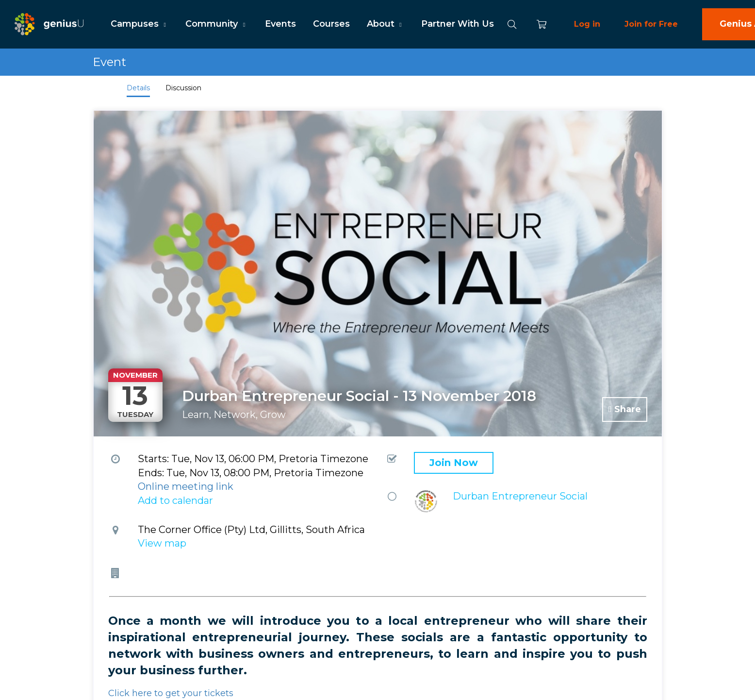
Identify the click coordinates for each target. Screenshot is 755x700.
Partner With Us (458, 24)
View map (162, 543)
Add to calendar (175, 500)
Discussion (183, 88)
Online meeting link (186, 486)
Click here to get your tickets (171, 693)
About (386, 24)
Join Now (454, 463)
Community (216, 24)
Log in (587, 24)
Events (280, 24)
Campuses (140, 24)
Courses (331, 24)
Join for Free (651, 24)
